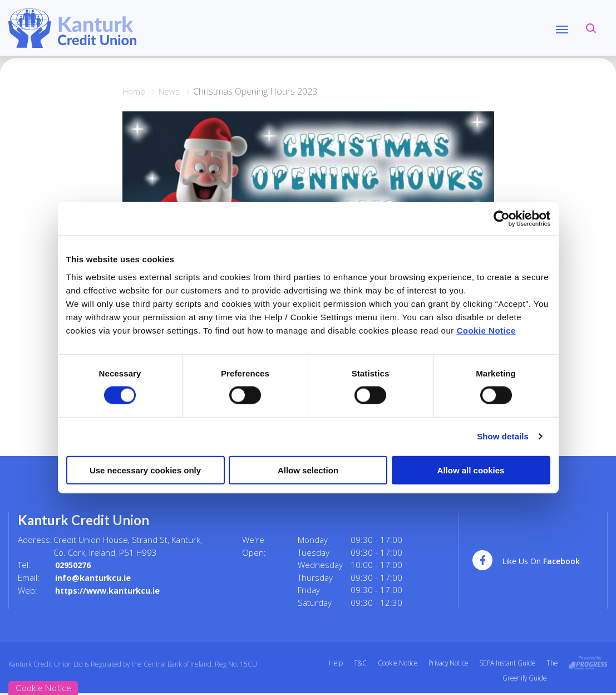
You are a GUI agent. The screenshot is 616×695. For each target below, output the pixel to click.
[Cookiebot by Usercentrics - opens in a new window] (502, 219)
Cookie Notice (486, 330)
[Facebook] (533, 561)
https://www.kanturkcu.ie (110, 590)
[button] (591, 28)
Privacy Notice (445, 663)
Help (330, 663)
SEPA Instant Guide (506, 663)
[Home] (72, 27)
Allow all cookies (471, 470)
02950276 (75, 565)
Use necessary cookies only (145, 470)
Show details (503, 436)
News (172, 91)
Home (135, 91)
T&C (355, 663)
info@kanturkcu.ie (93, 577)
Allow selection (308, 470)
